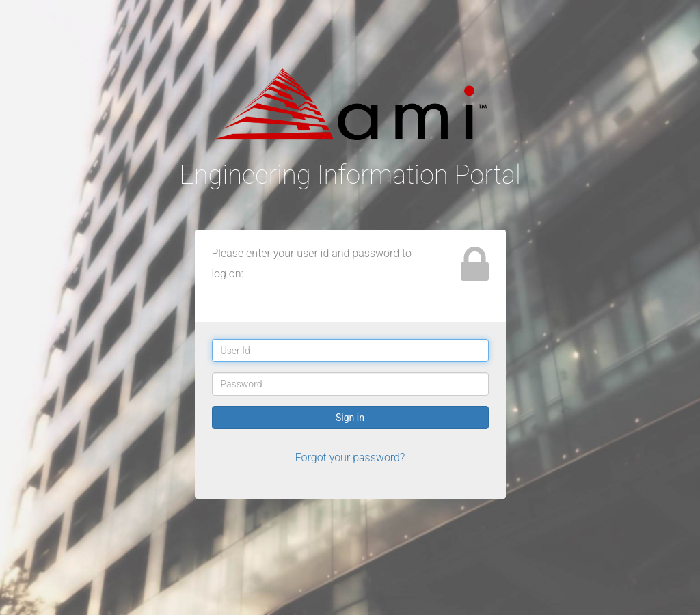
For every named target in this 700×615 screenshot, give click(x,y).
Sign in (350, 418)
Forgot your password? (350, 457)
